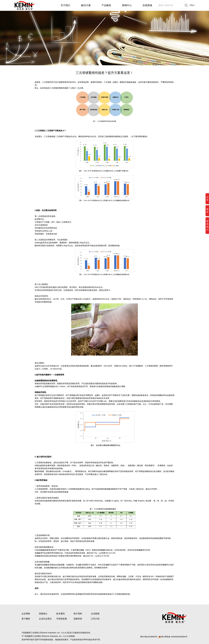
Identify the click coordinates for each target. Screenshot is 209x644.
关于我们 (65, 5)
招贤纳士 (43, 614)
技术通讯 (61, 614)
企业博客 (26, 614)
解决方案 (86, 5)
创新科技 (78, 619)
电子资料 (78, 614)
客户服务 (26, 619)
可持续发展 (62, 619)
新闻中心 (127, 5)
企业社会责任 (45, 619)
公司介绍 (95, 619)
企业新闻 (95, 614)
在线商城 (147, 5)
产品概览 (106, 5)
